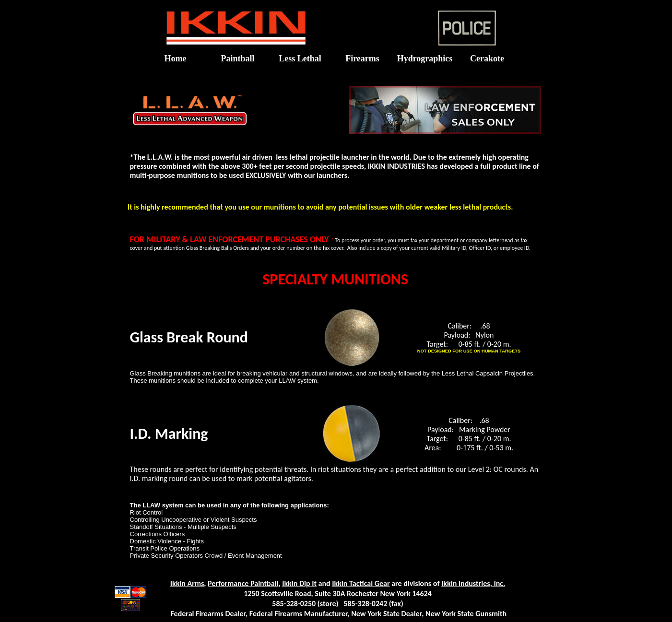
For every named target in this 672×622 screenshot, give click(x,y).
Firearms (362, 59)
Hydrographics (425, 59)
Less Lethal (300, 59)
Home (176, 59)
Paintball (237, 59)
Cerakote (487, 59)
